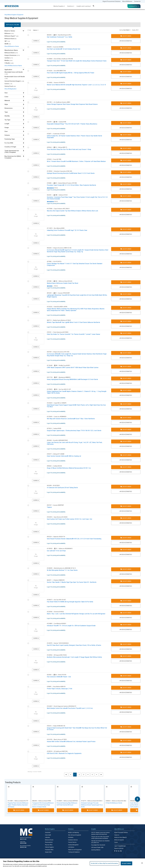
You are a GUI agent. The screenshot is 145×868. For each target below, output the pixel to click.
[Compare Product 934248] (28, 440)
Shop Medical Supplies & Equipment (14, 15)
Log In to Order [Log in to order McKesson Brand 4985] (43, 810)
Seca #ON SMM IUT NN (60, 71)
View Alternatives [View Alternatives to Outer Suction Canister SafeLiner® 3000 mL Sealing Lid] (126, 460)
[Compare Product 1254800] (28, 624)
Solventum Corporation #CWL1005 (63, 171)
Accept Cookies (126, 863)
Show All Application (10, 89)
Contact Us (137, 1)
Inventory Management (73, 845)
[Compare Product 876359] (28, 293)
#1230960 (50, 655)
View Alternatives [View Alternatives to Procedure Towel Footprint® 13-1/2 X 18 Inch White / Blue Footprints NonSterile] (126, 189)
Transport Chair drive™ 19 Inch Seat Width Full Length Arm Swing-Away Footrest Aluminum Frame (77, 61)
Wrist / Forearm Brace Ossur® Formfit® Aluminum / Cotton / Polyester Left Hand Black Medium (76, 161)
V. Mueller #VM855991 (59, 580)
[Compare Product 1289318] (28, 751)
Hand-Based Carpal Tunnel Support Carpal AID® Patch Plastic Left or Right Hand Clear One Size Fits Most (76, 406)
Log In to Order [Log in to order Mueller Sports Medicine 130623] (126, 321)
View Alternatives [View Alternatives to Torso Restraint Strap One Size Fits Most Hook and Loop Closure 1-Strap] (126, 153)
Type (6, 112)
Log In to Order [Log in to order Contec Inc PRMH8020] (126, 418)
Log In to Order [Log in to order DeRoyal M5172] (126, 148)
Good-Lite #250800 (58, 47)
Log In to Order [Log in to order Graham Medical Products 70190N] (126, 184)
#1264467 (50, 706)
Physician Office (49, 845)
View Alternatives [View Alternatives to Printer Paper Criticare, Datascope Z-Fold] (126, 693)
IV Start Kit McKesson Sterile (114, 803)
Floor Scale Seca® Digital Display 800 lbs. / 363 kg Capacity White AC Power (71, 73)
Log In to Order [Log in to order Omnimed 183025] (126, 613)
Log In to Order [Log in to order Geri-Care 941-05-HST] (126, 601)
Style (6, 104)
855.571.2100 (23, 839)
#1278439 (50, 417)
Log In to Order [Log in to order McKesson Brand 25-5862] (117, 810)
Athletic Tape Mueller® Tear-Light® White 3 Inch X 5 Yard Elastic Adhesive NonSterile (73, 322)
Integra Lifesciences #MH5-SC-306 (62, 248)
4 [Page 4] (88, 775)
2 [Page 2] (79, 775)
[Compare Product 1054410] (28, 517)
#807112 (49, 320)
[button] (125, 30)
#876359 (49, 293)
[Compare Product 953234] (28, 537)
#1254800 (50, 624)
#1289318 (50, 751)
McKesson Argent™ (11, 36)
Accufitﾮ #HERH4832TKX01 (61, 440)
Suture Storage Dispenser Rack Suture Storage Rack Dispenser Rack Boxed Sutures (72, 104)
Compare (36, 41)
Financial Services (72, 842)
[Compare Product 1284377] (28, 600)
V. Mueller (9, 63)
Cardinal (9, 58)
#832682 (133, 801)
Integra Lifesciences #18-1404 (61, 352)
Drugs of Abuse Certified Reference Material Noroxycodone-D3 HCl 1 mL (69, 468)
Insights (94, 829)
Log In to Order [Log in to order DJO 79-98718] (126, 263)
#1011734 (50, 377)
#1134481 (10, 801)
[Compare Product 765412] (28, 726)
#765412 (49, 726)
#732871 (49, 134)
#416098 (49, 486)
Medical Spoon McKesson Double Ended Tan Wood (62, 283)
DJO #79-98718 (57, 262)
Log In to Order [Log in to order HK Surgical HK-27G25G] (126, 656)
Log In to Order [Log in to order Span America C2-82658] (126, 518)
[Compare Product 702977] (28, 454)
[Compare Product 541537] (28, 505)
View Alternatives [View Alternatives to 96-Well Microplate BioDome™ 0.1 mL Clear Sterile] (126, 574)
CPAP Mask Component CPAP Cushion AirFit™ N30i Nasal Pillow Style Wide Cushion (73, 367)
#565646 (49, 248)
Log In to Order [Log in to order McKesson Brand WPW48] (68, 810)
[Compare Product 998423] (28, 466)
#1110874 (50, 228)
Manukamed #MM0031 (65, 377)
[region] (72, 863)
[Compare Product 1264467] (28, 706)
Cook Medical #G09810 (60, 624)
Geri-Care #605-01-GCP (65, 389)
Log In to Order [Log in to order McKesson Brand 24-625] (126, 282)
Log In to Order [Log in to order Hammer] (126, 644)
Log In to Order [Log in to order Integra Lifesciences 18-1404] (126, 353)
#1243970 (50, 643)
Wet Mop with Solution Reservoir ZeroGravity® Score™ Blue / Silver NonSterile (71, 419)
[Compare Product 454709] (28, 122)
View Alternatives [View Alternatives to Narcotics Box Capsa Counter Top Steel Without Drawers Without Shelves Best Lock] (126, 215)
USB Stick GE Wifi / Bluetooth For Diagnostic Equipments (64, 753)
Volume (7, 135)
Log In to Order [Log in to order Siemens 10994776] (126, 84)
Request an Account (119, 848)
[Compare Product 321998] (28, 102)
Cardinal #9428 (57, 428)
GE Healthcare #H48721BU (61, 751)
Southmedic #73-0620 (59, 134)
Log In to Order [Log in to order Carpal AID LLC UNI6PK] (126, 404)
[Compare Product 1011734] (28, 377)
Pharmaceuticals (49, 842)
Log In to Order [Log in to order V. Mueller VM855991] (126, 581)
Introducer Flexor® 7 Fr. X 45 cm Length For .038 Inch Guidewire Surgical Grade (71, 626)
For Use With (9, 143)
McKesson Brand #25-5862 (119, 801)
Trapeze (49, 507)
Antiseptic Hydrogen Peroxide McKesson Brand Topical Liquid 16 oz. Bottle (92, 805)
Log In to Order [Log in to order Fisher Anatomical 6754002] (126, 333)
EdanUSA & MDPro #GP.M (61, 307)
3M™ (7, 41)
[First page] (66, 775)
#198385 (49, 183)
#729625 (49, 159)
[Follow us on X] (119, 851)
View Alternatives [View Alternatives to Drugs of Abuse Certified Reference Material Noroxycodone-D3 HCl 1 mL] (126, 472)
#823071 (49, 580)
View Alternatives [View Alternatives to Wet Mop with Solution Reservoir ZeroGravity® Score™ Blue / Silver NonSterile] (126, 423)
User (6, 131)
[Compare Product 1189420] (28, 549)
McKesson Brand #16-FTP (21, 801)
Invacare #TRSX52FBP (64, 293)
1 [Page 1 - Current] (76, 774)
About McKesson (127, 1)
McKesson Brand (10, 39)
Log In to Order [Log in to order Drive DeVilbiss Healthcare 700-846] (126, 60)
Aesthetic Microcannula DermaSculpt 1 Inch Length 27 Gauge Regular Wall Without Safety (74, 657)
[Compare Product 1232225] (28, 307)
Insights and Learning (84, 6)
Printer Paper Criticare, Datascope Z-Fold (59, 689)
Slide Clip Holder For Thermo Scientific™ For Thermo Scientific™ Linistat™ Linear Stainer (74, 334)
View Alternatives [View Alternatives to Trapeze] (126, 511)
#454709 (49, 122)
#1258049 (50, 568)
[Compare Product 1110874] (28, 228)
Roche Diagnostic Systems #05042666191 (65, 706)
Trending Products (13, 782)
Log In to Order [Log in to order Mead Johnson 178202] (126, 741)
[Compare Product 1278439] (28, 417)
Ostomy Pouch (10, 86)
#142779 (84, 801)
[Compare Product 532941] (28, 195)
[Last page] (101, 775)
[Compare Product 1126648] (28, 366)
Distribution (71, 837)
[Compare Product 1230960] (28, 655)
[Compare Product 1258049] (28, 568)
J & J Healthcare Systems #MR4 (62, 102)
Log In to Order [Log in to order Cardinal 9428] (126, 430)
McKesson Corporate (119, 840)
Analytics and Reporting (74, 833)
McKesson (9, 33)
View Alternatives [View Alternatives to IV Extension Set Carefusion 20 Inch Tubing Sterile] (126, 491)
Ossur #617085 (57, 159)
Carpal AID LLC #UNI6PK (60, 403)
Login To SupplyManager (120, 846)
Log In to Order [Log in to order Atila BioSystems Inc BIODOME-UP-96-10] (126, 569)
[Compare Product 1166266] (28, 71)
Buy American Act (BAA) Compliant (13, 157)
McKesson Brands (49, 840)
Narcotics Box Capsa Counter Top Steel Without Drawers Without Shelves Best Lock (72, 211)
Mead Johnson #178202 (60, 739)
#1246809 (59, 801)
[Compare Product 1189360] (28, 171)
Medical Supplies (59, 6)
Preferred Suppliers (49, 847)
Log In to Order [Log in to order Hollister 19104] (126, 196)
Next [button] (137, 799)
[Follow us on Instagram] (117, 851)
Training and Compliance (74, 852)
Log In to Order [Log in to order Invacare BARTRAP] (126, 506)
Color (6, 97)
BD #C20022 (56, 486)
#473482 (49, 281)
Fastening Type (10, 139)
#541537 (49, 505)
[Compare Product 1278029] (28, 389)
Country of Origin (10, 147)
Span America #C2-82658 (61, 517)
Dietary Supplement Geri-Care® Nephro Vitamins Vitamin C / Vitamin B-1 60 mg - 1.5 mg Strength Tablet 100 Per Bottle (77, 392)
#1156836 (50, 83)
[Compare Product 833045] (28, 35)
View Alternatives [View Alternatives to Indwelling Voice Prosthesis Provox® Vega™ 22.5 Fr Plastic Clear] (126, 234)
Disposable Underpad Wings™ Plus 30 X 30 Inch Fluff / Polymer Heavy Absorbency (72, 124)
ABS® (8, 44)
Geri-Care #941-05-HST (60, 600)
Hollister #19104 (63, 195)
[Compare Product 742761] (28, 332)
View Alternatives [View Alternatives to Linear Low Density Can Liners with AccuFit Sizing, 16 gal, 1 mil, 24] (126, 446)
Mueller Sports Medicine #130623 (62, 320)
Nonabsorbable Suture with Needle (15, 78)
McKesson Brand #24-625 (66, 281)
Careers (116, 842)
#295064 (49, 147)
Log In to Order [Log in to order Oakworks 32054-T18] (126, 538)
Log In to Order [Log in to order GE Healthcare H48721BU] (126, 752)
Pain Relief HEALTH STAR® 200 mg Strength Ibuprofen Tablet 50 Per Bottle (70, 602)
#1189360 (50, 171)
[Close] (142, 863)
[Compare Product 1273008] (28, 209)
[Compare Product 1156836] (28, 83)
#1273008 (50, 209)
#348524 (108, 801)
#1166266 (50, 71)
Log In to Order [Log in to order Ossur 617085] (126, 160)
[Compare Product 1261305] (28, 740)
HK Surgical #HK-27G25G (60, 655)
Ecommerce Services (73, 840)
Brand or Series (10, 31)
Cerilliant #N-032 (58, 466)
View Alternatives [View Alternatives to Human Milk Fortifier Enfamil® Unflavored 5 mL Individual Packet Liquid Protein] (126, 745)
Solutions (71, 6)
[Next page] (97, 775)
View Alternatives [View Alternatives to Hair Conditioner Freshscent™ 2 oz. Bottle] (126, 41)
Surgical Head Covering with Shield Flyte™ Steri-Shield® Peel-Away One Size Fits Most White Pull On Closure (77, 729)
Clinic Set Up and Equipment (75, 835)
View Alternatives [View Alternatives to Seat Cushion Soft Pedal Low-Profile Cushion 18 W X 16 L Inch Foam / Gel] (126, 523)
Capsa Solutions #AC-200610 (62, 209)
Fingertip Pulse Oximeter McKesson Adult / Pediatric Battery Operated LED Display (18, 805)
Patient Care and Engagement (75, 850)
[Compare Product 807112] (28, 320)
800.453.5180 (23, 847)
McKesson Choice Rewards (121, 837)
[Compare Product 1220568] (28, 612)
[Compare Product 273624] (28, 429)
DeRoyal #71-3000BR (59, 454)
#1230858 (50, 59)
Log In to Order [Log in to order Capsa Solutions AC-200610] (126, 210)
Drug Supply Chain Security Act (98, 845)
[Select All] (28, 30)
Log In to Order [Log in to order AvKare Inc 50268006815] (126, 550)
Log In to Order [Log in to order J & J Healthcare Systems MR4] (126, 103)
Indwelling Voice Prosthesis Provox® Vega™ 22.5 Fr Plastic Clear (67, 230)
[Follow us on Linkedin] (121, 851)
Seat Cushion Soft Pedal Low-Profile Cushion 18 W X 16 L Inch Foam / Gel (69, 519)
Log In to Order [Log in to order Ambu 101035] (126, 676)
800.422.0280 (23, 843)
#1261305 (50, 739)
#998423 (49, 466)
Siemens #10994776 (59, 83)
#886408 (34, 801)
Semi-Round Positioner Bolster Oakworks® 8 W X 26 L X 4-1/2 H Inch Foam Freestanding (74, 539)
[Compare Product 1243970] (28, 643)
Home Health (48, 835)
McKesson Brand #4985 (45, 801)
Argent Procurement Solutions (112, 1)
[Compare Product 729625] (28, 159)
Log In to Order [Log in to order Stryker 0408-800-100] (126, 727)
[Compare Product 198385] (28, 183)
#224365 (49, 675)
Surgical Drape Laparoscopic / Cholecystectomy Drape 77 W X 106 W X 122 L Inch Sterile (74, 430)
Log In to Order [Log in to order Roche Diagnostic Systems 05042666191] (126, 707)
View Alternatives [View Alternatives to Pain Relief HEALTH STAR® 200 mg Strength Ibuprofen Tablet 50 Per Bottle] (126, 606)
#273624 (49, 428)
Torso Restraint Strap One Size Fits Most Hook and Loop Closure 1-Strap (69, 149)
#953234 (49, 537)
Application (8, 70)
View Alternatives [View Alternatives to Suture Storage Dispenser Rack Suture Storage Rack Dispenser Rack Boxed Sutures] (126, 108)
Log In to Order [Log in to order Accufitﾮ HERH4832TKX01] (126, 441)
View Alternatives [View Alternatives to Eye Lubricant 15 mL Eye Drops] (126, 555)
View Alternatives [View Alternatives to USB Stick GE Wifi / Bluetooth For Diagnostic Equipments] (126, 757)
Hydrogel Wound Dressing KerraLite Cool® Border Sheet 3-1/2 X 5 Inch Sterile (71, 173)
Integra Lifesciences (12, 55)
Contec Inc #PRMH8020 (60, 417)
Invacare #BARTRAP (59, 505)
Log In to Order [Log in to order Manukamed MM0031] (126, 378)
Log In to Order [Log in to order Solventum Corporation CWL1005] (126, 172)
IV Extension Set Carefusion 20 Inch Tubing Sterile (62, 488)
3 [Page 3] (84, 775)
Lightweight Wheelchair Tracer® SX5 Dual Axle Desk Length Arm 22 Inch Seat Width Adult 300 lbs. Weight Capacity (77, 296)
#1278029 (50, 389)
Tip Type (7, 120)
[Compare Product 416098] (28, 486)
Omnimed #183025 (59, 612)
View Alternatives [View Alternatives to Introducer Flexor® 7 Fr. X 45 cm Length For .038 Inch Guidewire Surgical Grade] (126, 630)
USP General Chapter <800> (97, 847)
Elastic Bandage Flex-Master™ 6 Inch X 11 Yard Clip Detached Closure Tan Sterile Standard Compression (75, 264)
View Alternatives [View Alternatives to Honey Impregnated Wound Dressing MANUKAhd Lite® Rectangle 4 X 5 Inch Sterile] (126, 383)
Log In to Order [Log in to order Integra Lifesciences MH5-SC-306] (126, 249)
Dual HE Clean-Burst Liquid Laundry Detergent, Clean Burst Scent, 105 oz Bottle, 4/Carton (74, 645)
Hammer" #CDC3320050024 (61, 643)
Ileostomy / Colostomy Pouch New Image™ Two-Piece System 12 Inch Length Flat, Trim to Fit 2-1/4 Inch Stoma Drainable (77, 198)
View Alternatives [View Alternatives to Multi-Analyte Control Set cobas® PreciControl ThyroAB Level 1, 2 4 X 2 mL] (126, 712)
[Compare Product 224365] (28, 675)
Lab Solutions (71, 847)
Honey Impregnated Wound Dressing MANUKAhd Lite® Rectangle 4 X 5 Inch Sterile (72, 379)
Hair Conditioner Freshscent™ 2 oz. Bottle (60, 37)
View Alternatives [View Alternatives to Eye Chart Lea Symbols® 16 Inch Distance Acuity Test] (126, 53)
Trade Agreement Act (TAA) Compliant (12, 151)
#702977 (49, 454)
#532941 (49, 195)
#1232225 (50, 307)
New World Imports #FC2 (65, 35)
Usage (7, 128)
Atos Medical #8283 (59, 228)
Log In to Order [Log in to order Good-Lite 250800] (126, 48)
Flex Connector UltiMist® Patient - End (59, 677)
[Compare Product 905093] (28, 47)
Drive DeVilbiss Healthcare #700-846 (63, 59)
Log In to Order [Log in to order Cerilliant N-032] (126, 467)
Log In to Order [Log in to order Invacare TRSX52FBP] (126, 294)
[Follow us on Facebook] (115, 851)
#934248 (49, 440)
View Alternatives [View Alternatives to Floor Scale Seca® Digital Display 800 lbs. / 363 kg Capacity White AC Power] (126, 77)
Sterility (7, 116)
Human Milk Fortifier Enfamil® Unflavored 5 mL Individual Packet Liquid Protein (71, 741)
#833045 (49, 35)
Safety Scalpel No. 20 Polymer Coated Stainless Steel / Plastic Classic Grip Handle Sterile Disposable (74, 137)
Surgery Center (48, 852)
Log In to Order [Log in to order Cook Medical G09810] (126, 625)
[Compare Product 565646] (28, 248)
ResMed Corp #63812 (64, 365)
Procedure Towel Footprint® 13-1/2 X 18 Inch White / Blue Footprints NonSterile (71, 185)
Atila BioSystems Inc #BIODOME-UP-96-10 (65, 568)
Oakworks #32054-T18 (59, 537)
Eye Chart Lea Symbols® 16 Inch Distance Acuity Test (64, 49)
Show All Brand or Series (12, 46)
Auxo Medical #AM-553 (59, 687)
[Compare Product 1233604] (28, 403)
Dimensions (9, 108)
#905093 (49, 47)
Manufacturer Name (11, 50)
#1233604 (50, 403)
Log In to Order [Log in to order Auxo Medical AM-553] (126, 688)
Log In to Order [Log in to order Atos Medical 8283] (126, 229)
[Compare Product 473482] (28, 281)
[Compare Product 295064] (28, 147)
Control (8, 84)
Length (7, 124)
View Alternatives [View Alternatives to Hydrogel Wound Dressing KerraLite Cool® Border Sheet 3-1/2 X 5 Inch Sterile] (126, 177)
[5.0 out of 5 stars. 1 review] (52, 188)
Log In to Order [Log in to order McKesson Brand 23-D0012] (92, 810)
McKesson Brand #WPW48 (71, 801)
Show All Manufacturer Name (13, 66)
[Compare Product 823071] (28, 580)
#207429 (49, 352)
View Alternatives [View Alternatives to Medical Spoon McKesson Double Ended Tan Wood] (126, 287)
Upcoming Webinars (96, 850)
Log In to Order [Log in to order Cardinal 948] (126, 123)
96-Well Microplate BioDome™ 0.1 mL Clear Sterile (62, 570)
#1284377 (50, 600)
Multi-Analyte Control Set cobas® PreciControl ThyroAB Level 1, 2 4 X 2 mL (70, 708)
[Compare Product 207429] (28, 352)
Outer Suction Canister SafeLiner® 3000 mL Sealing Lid (64, 456)
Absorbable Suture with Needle (14, 73)
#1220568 (50, 612)
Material (7, 101)
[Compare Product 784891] (28, 687)
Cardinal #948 (62, 122)
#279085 (49, 262)
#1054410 (50, 517)
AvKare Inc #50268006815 (66, 549)
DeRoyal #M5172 (63, 147)
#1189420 (50, 549)
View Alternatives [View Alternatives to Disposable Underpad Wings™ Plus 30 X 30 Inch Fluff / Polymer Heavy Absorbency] (126, 128)
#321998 (49, 102)
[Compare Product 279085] (28, 262)
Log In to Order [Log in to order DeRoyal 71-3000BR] (126, 455)
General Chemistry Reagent (14, 81)
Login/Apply (134, 6)
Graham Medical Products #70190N (67, 183)
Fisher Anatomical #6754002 (61, 332)
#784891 (49, 687)
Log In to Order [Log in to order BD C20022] (126, 487)
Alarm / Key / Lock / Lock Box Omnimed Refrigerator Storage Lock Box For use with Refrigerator (76, 614)
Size (6, 93)
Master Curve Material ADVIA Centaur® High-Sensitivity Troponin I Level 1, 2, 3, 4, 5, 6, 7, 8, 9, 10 (76, 85)
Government (48, 833)
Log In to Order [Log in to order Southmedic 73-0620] (126, 135)
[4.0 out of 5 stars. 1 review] (52, 286)
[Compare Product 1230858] (28, 59)
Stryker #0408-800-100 (59, 726)
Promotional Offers (49, 850)
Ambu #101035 (62, 675)
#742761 (49, 332)
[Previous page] (71, 775)
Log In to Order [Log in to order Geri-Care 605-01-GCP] (126, 390)
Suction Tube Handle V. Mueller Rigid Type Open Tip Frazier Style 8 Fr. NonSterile (72, 582)
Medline (9, 60)
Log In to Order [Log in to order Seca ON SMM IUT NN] (126, 72)
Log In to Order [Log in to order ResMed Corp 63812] (126, 367)
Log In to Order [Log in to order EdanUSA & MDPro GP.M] (126, 308)
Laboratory (47, 837)
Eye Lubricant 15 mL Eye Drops (56, 551)
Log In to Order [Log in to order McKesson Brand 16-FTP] (19, 810)
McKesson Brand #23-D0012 (95, 801)
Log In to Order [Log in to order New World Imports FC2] (126, 36)
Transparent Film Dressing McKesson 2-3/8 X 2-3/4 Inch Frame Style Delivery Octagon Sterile (43, 805)
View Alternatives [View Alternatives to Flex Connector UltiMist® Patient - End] (126, 681)
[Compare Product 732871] (28, 134)
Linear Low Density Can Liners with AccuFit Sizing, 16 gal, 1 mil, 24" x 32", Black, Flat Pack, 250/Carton (75, 443)
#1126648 (50, 365)
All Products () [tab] (13, 25)
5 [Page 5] (92, 775)
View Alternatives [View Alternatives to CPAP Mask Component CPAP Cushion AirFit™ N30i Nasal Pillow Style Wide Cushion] (126, 371)
